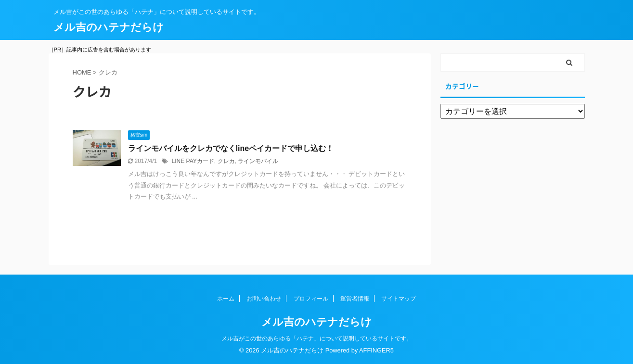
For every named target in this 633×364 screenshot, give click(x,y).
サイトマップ (399, 299)
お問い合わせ (264, 299)
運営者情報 (355, 299)
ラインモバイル (258, 161)
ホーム (226, 299)
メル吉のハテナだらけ (109, 27)
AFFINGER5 (376, 350)
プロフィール (311, 299)
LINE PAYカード (193, 161)
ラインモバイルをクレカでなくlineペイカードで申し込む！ (231, 148)
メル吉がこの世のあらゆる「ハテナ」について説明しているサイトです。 (317, 339)
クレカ (226, 161)
